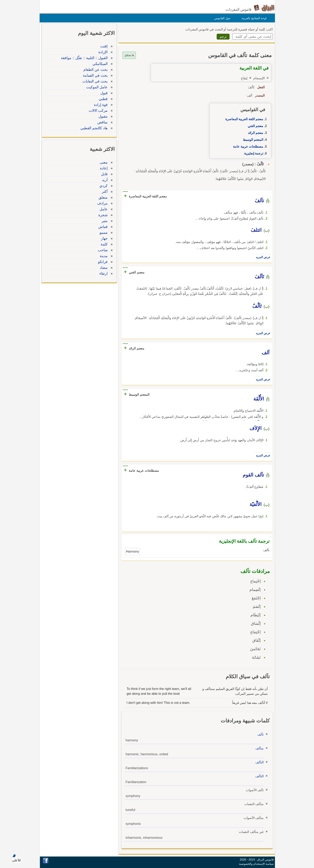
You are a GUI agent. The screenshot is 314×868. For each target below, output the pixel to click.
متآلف (258, 748)
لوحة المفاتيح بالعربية (253, 18)
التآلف (258, 762)
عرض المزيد (262, 257)
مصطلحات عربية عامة (247, 147)
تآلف (259, 734)
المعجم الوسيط (252, 140)
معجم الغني (254, 126)
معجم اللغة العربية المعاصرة (243, 119)
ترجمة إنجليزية (253, 153)
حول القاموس (221, 18)
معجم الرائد (255, 133)
